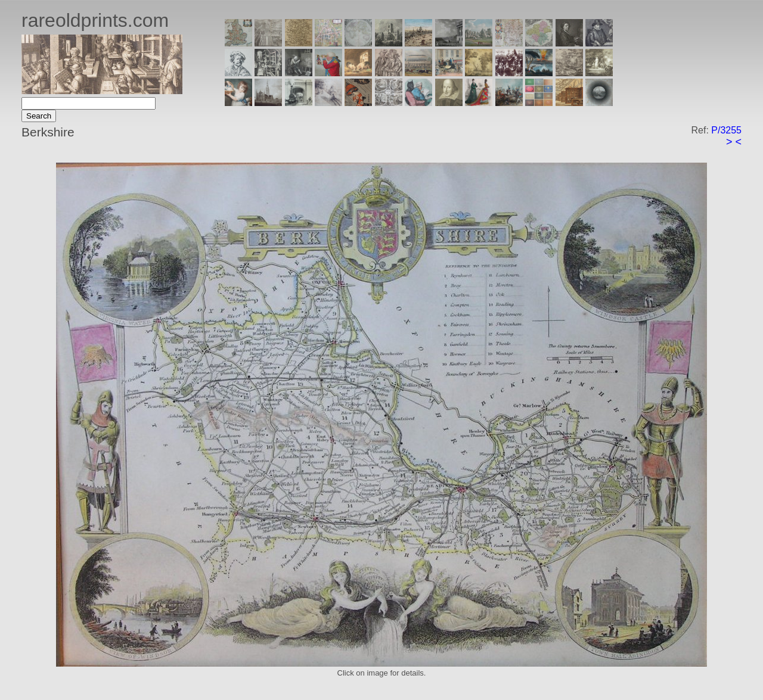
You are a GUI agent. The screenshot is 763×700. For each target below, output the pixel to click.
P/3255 (726, 130)
